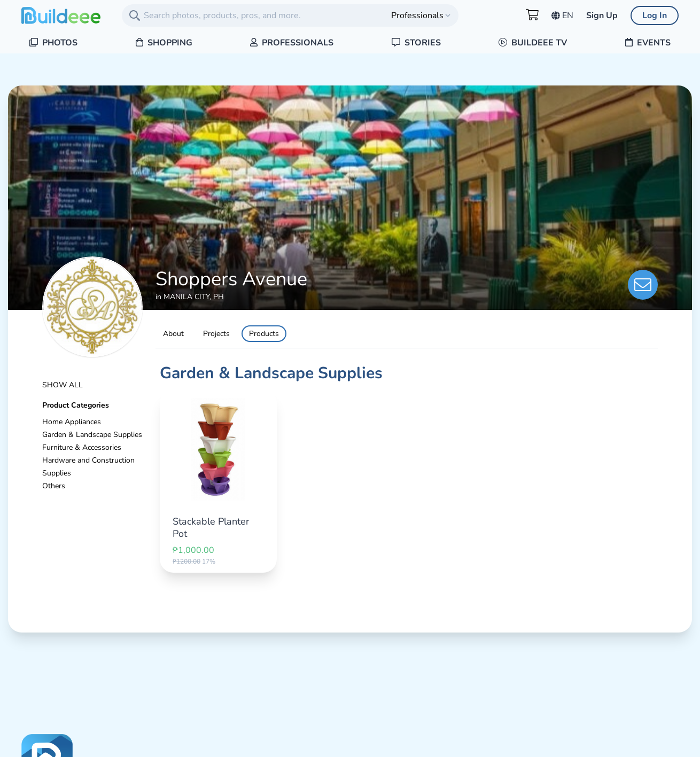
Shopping (164, 43)
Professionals (292, 43)
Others (54, 486)
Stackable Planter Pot (211, 528)
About (173, 334)
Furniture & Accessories (82, 447)
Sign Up (602, 15)
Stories (416, 43)
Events (648, 43)
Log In (655, 15)
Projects (216, 334)
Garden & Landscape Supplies (92, 435)
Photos (53, 43)
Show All (63, 385)
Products (264, 334)
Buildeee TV (533, 43)
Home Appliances (72, 422)
